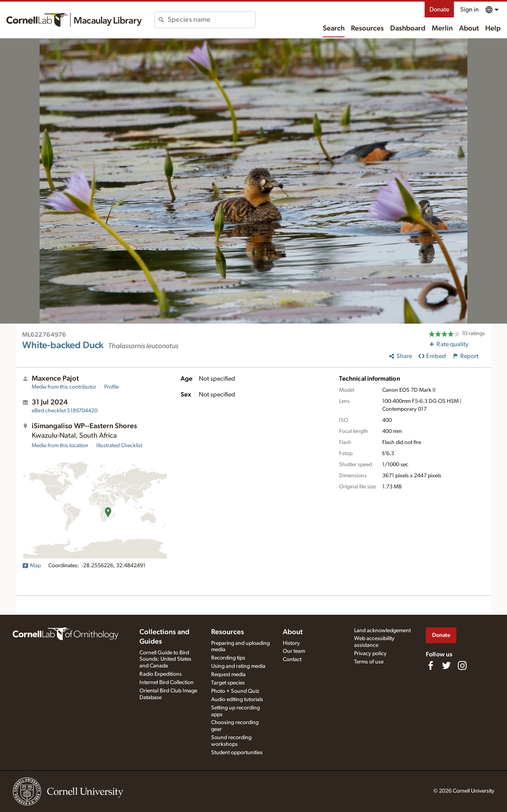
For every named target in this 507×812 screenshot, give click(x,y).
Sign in (470, 10)
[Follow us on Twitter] (446, 665)
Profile (112, 387)
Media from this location (60, 446)
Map (31, 566)
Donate (439, 10)
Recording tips (228, 658)
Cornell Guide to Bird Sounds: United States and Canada (165, 660)
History (291, 643)
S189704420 (65, 411)
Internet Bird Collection (167, 682)
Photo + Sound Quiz (235, 691)
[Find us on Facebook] (431, 665)
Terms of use (369, 662)
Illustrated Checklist (119, 446)
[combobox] (211, 20)
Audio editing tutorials (237, 700)
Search (334, 29)
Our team (294, 651)
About (469, 29)
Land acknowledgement (382, 631)
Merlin (442, 29)
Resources (367, 29)
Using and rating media (238, 666)
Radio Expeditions (161, 674)
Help (493, 29)
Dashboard (408, 29)
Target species (228, 683)
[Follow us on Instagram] (462, 665)
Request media (228, 675)
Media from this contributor (64, 387)
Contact (292, 660)
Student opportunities (237, 753)
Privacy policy (370, 654)
